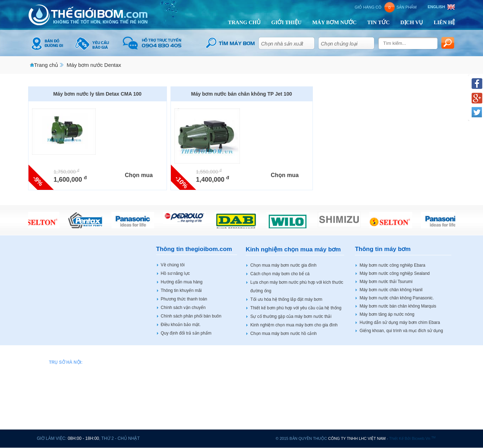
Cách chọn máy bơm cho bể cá (280, 274)
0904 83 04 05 (80, 375)
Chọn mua (139, 175)
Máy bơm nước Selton (329, 397)
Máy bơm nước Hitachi (256, 368)
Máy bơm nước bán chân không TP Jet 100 (241, 94)
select (308, 42)
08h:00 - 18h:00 (83, 438)
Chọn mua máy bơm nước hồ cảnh (283, 334)
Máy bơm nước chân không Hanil (391, 290)
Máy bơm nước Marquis (257, 411)
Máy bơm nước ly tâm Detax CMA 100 (97, 94)
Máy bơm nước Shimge (330, 418)
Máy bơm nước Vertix (402, 361)
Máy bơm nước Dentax (94, 65)
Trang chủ (46, 65)
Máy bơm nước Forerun (183, 425)
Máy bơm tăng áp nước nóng (387, 314)
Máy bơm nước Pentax (329, 361)
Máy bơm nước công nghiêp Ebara (392, 265)
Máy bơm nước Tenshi (255, 404)
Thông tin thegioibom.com (194, 249)
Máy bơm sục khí (398, 390)
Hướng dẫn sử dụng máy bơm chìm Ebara (400, 322)
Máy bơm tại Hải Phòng (404, 425)
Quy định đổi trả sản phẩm (186, 333)
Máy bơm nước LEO (253, 397)
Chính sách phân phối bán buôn (191, 316)
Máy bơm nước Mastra (256, 418)
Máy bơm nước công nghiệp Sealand (395, 273)
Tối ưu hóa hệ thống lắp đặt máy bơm (286, 299)
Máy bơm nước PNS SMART (335, 375)
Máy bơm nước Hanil (254, 361)
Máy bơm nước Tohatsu (330, 425)
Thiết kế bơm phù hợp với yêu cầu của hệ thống (296, 308)
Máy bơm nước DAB (180, 390)
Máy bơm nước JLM (253, 390)
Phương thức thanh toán (184, 299)
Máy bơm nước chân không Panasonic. (397, 298)
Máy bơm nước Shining (404, 375)
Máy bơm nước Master (256, 425)
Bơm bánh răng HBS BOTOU (409, 404)
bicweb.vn (424, 438)
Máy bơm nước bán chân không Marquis (398, 306)
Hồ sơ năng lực (175, 273)
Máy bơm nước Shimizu (330, 411)
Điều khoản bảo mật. (181, 325)
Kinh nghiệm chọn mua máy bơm (293, 249)
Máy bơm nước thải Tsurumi (386, 282)
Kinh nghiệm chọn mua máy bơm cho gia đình (294, 325)
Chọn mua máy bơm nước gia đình (283, 265)
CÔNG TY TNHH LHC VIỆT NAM (357, 438)
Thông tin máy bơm (383, 249)
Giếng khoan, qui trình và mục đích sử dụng (401, 331)
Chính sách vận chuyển (183, 308)
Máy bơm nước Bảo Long (185, 375)
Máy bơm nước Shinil (328, 404)
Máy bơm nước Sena (328, 390)
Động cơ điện (394, 411)
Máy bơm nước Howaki (256, 375)
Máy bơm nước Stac (401, 382)
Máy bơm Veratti (397, 397)
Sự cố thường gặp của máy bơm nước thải (291, 316)
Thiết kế (396, 438)
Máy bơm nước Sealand (331, 382)
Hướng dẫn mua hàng (182, 282)
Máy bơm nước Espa (180, 418)
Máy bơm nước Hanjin (255, 382)
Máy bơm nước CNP (180, 382)
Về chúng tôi (173, 265)
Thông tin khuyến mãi (181, 290)
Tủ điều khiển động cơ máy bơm (412, 418)
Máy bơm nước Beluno (182, 368)
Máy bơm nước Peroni (329, 368)
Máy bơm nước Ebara (181, 404)
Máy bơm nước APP (180, 361)
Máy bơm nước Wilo (401, 368)
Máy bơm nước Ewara (182, 411)
